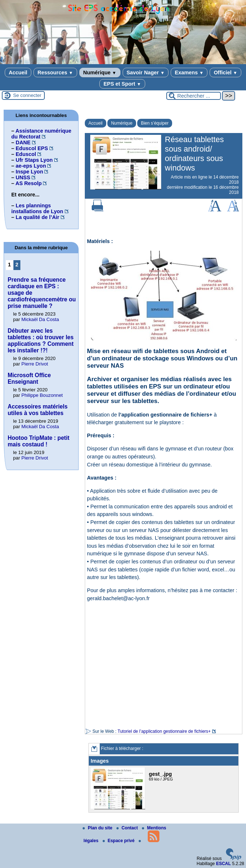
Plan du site (98, 828)
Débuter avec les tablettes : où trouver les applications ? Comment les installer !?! (41, 341)
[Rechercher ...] (194, 96)
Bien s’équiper (155, 123)
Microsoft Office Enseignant (29, 378)
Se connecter (27, 95)
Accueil (18, 73)
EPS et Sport (122, 84)
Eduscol (26, 154)
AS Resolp (28, 183)
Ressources (55, 73)
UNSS (23, 177)
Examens (189, 73)
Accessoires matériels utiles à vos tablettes (38, 410)
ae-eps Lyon (31, 166)
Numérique (100, 73)
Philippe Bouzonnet (42, 395)
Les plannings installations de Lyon (37, 208)
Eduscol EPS (32, 148)
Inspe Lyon (29, 172)
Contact (128, 828)
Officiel (225, 73)
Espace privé (119, 841)
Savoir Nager (146, 73)
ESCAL (224, 864)
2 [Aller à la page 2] (17, 265)
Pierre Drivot (35, 364)
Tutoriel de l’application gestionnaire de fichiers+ (164, 731)
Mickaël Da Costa (40, 319)
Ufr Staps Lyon (34, 160)
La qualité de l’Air (37, 217)
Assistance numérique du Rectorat (41, 134)
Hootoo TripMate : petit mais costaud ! (39, 441)
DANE (23, 142)
